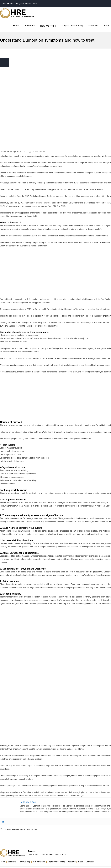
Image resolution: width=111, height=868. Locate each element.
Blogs (82, 860)
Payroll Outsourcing (72, 26)
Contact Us (92, 860)
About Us (93, 26)
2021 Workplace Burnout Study (17, 358)
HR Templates (41, 860)
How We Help (48, 26)
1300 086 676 (7, 3)
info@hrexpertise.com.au (26, 3)
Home (16, 26)
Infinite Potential (43, 203)
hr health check (42, 796)
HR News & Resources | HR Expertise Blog (21, 829)
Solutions (30, 26)
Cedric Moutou (39, 152)
